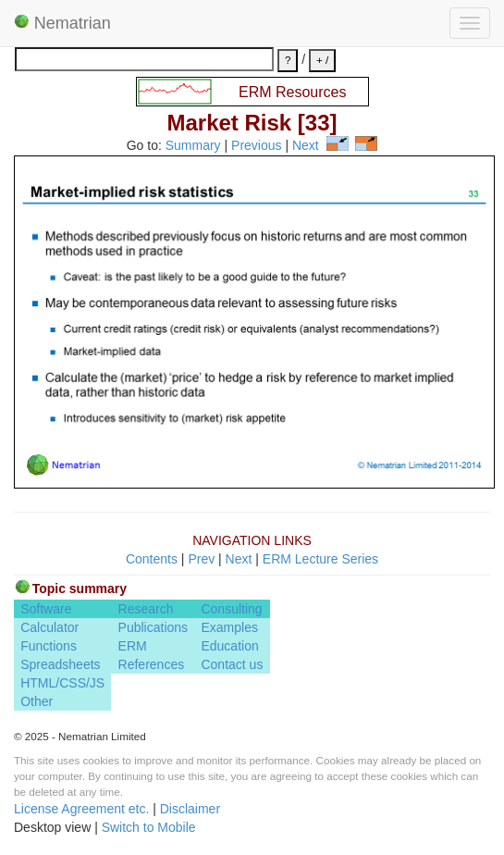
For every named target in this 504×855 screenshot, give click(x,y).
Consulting (231, 609)
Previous (256, 146)
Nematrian (62, 23)
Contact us (232, 664)
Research (146, 609)
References (152, 664)
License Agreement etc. (81, 809)
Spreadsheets (60, 664)
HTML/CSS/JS (62, 683)
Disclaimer (190, 809)
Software (46, 609)
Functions (49, 646)
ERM (133, 646)
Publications (154, 627)
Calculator (49, 627)
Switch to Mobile (149, 827)
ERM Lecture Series (320, 559)
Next (306, 146)
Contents (152, 559)
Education (229, 646)
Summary (193, 146)
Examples (229, 627)
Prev (201, 559)
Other (37, 701)
